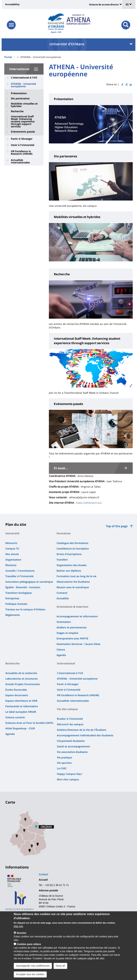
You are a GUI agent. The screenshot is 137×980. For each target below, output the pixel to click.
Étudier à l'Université (70, 719)
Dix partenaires (20, 98)
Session (22, 938)
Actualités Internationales (20, 161)
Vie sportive (64, 763)
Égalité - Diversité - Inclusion (23, 587)
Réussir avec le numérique (73, 587)
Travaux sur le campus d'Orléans (25, 609)
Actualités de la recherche (21, 673)
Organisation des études (72, 565)
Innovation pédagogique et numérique (29, 582)
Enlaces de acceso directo (104, 4)
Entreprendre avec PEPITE (72, 638)
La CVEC (62, 768)
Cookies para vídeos (29, 950)
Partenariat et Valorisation (22, 706)
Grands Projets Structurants (23, 684)
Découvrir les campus (70, 724)
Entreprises (12, 598)
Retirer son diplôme (69, 571)
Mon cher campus (68, 779)
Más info (18, 932)
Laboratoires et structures (21, 679)
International (19, 69)
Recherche (17, 111)
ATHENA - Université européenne (23, 85)
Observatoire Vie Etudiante (73, 582)
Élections (11, 565)
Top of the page (117, 526)
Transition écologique (19, 593)
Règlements (13, 615)
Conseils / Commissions (20, 571)
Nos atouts (12, 554)
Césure (61, 649)
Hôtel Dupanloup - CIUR (20, 728)
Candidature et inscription (73, 549)
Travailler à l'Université (19, 576)
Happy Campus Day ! (70, 774)
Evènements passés (23, 132)
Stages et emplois (67, 633)
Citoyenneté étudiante (71, 741)
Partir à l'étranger (22, 139)
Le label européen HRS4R (21, 712)
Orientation (64, 622)
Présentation (19, 93)
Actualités (63, 598)
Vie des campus (67, 709)
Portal (8, 57)
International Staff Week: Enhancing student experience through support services (23, 121)
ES (129, 4)
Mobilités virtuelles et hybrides (24, 105)
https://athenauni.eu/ (89, 503)
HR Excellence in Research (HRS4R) (22, 152)
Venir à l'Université (23, 145)
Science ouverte (15, 717)
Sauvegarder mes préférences (33, 971)
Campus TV (12, 549)
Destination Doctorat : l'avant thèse (78, 644)
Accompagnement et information (77, 616)
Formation (64, 533)
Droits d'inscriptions (69, 554)
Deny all (60, 971)
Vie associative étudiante (72, 752)
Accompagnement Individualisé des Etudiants (85, 735)
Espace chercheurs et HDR (21, 701)
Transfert (62, 560)
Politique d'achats (16, 604)
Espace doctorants (17, 695)
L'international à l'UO (24, 78)
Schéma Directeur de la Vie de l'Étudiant (82, 730)
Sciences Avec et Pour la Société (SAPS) (29, 723)
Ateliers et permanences (72, 627)
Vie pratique (64, 757)
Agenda (61, 655)
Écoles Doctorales (16, 690)
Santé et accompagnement (73, 746)
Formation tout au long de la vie (76, 576)
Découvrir (11, 543)
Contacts (62, 593)
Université (12, 533)
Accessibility (12, 4)
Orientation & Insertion (72, 607)
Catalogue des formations (72, 543)
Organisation (13, 560)
